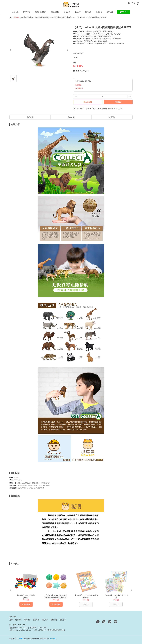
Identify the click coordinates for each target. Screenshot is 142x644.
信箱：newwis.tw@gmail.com (20, 630)
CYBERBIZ (53, 638)
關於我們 (54, 620)
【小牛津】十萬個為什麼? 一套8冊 (116, 596)
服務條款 (36, 620)
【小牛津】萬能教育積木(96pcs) (26, 596)
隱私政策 (27, 620)
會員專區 (63, 620)
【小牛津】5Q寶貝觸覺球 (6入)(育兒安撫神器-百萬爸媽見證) (56, 596)
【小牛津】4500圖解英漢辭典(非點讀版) (86, 596)
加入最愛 (79, 109)
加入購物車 (88, 102)
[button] (67, 50)
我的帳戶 (45, 620)
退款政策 (18, 620)
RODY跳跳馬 (55, 12)
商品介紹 (30, 117)
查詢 (11, 620)
